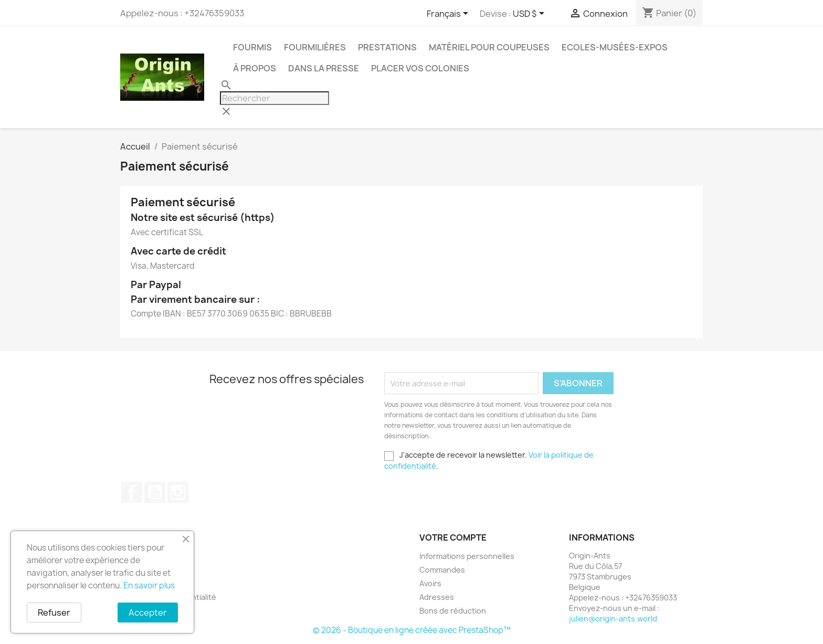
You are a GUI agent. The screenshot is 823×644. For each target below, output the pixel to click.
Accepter (148, 613)
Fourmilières (315, 47)
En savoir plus (149, 585)
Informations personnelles (467, 556)
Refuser (54, 613)
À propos (255, 68)
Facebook (132, 492)
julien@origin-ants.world (613, 619)
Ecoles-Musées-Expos (615, 47)
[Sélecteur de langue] (449, 14)
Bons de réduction (453, 611)
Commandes (442, 570)
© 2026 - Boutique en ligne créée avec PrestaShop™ (412, 630)
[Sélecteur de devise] (530, 14)
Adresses (437, 597)
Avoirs (430, 583)
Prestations (387, 47)
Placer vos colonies (420, 68)
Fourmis (252, 47)
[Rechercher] (275, 98)
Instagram (178, 492)
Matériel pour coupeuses (489, 47)
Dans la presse (324, 68)
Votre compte (453, 537)
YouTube (155, 492)
